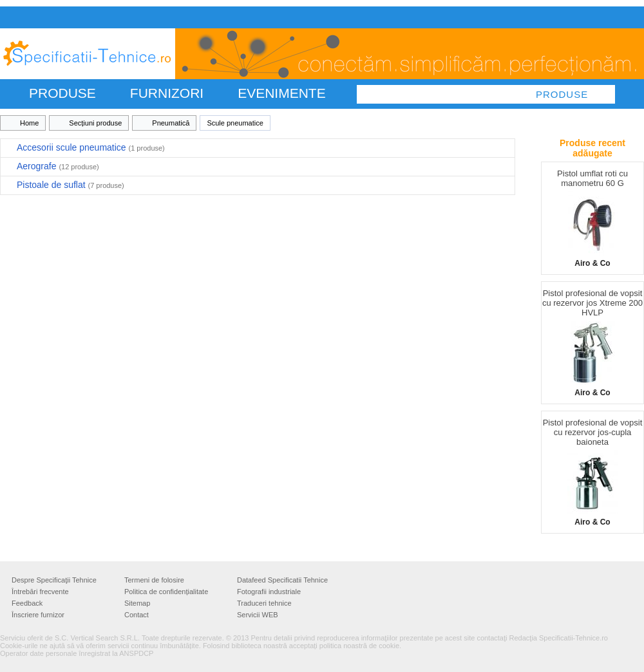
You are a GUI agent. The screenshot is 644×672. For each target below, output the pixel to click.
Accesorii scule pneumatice (91, 147)
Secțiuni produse (95, 123)
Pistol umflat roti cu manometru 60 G (592, 178)
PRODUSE (62, 93)
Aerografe (58, 166)
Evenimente (282, 93)
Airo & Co (592, 263)
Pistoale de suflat (71, 185)
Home (29, 123)
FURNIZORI (167, 93)
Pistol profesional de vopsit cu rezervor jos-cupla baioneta (593, 432)
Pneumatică (171, 123)
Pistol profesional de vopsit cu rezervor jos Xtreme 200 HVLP (592, 303)
